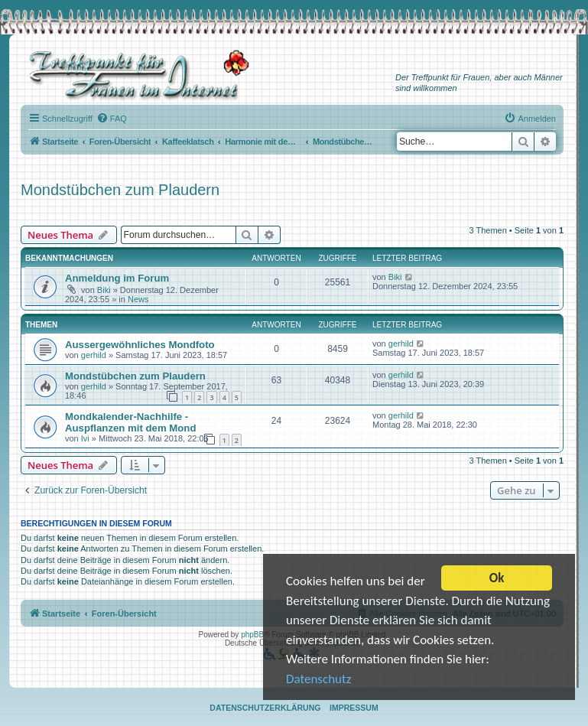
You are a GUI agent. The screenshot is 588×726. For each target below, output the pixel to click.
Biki (104, 290)
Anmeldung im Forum (117, 278)
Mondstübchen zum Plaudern (120, 190)
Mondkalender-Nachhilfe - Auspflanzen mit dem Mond (130, 422)
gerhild (94, 355)
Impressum (354, 708)
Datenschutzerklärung (265, 708)
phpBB (252, 635)
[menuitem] (112, 119)
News (138, 299)
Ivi (85, 438)
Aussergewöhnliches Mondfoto (140, 345)
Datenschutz (318, 680)
